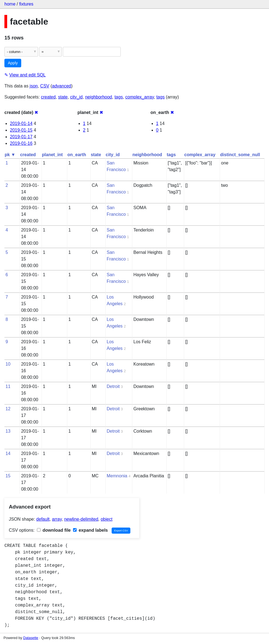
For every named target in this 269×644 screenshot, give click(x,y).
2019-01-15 (21, 130)
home (10, 4)
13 (8, 431)
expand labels (90, 530)
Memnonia (117, 476)
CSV (45, 86)
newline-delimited (81, 519)
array (57, 519)
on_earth (77, 155)
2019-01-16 (21, 143)
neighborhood (99, 97)
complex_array (140, 97)
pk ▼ (10, 155)
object (107, 519)
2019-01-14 (21, 123)
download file (54, 530)
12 (8, 409)
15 (8, 476)
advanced (62, 86)
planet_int (52, 155)
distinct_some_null (240, 155)
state (63, 97)
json (34, 86)
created (48, 97)
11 (8, 386)
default (43, 519)
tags (119, 97)
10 (8, 364)
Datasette (31, 638)
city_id (76, 97)
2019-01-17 (21, 137)
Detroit (113, 386)
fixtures (26, 4)
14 (8, 453)
